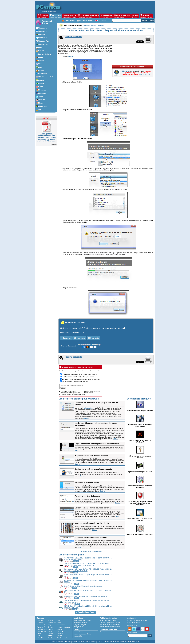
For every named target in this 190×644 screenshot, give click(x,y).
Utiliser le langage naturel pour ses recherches (94, 508)
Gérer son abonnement (68, 346)
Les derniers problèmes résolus (137, 621)
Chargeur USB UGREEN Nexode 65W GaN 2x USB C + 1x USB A (85, 596)
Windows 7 (41, 627)
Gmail (50, 631)
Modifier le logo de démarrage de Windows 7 (140, 441)
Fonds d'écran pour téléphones (110, 627)
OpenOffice (61, 625)
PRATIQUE (55, 16)
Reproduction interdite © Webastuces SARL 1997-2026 (121, 642)
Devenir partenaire (78, 642)
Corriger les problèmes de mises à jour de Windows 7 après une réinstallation (140, 503)
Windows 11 (42, 621)
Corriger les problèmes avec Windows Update (93, 469)
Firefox (50, 629)
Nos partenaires (91, 642)
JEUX (135, 16)
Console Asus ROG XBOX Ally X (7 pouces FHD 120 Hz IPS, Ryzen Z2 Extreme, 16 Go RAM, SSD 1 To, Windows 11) (88, 564)
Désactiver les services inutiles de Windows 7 (140, 487)
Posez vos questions (134, 623)
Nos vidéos (102, 21)
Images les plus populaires (82, 634)
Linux (39, 634)
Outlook (51, 634)
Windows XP (42, 631)
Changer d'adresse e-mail (92, 391)
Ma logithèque (78, 627)
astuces (115, 621)
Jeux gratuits (78, 636)
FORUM (146, 16)
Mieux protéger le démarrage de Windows (140, 457)
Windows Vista (42, 629)
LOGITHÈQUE (70, 16)
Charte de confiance (57, 642)
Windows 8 (41, 625)
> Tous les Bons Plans (85, 612)
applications (108, 621)
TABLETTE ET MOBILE (88, 16)
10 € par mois (80, 338)
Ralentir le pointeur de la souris (88, 496)
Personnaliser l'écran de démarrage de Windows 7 (140, 425)
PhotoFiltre (41, 638)
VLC (39, 636)
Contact (100, 642)
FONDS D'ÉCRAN (122, 16)
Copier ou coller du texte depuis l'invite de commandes (97, 444)
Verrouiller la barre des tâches (87, 482)
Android (51, 621)
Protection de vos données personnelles (73, 394)
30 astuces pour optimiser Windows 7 (140, 535)
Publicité (68, 642)
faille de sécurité (89, 408)
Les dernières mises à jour (82, 621)
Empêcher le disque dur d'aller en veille (91, 537)
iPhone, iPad (52, 623)
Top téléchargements (80, 623)
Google (60, 629)
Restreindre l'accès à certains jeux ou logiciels (140, 520)
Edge (50, 625)
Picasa (60, 636)
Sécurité (60, 634)
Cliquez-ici (53, 144)
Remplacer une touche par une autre (140, 411)
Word (59, 621)
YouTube (60, 631)
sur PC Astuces (145, 58)
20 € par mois (93, 338)
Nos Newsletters (86, 21)
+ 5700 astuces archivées (69, 391)
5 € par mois (67, 338)
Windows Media (63, 638)
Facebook (51, 638)
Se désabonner (89, 393)
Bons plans (104, 632)
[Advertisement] (133, 570)
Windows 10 (42, 623)
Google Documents (64, 627)
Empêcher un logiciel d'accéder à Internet (92, 456)
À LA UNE (43, 16)
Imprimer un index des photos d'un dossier (92, 523)
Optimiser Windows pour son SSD (140, 472)
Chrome (51, 627)
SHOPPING (106, 16)
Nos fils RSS (70, 21)
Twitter (50, 636)
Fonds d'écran (78, 632)
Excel (59, 623)
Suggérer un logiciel (80, 625)
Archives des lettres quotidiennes (71, 393)
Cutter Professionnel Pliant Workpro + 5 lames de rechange (83, 586)
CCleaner (71, 57)
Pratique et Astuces (47, 22)
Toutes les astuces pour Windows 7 (92, 552)
